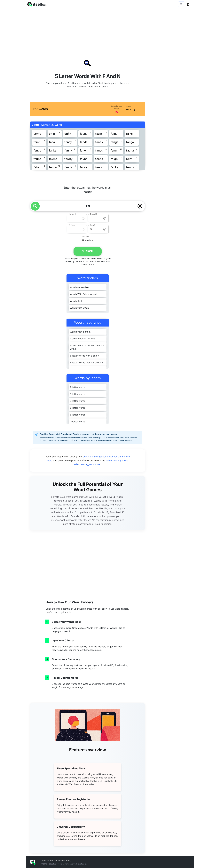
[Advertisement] (110, 29)
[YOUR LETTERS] (88, 206)
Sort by (128, 107)
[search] (35, 206)
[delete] (140, 206)
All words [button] (86, 240)
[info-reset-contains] (83, 229)
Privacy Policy (65, 861)
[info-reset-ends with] (105, 218)
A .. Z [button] (133, 110)
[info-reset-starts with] (83, 218)
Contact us (82, 864)
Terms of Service (49, 861)
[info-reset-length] (105, 229)
